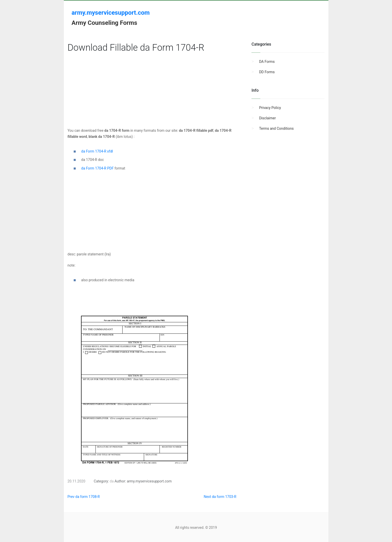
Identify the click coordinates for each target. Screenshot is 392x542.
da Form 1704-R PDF (97, 168)
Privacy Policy (270, 108)
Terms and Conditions (276, 128)
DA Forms (267, 62)
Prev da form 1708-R (84, 497)
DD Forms (267, 72)
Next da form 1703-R (220, 497)
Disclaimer (267, 118)
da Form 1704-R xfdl (97, 151)
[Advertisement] (152, 92)
